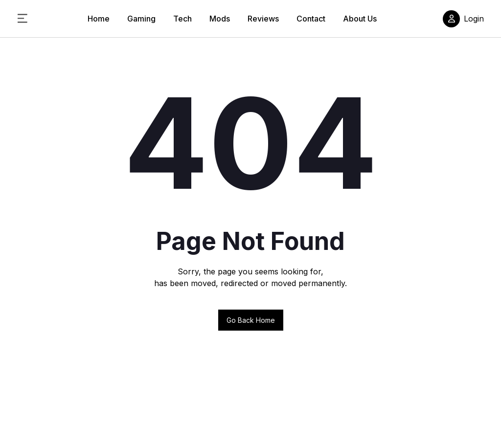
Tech (182, 19)
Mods (220, 19)
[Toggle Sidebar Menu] (23, 19)
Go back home (251, 320)
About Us (360, 19)
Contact (311, 19)
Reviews (263, 19)
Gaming (141, 19)
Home (99, 19)
